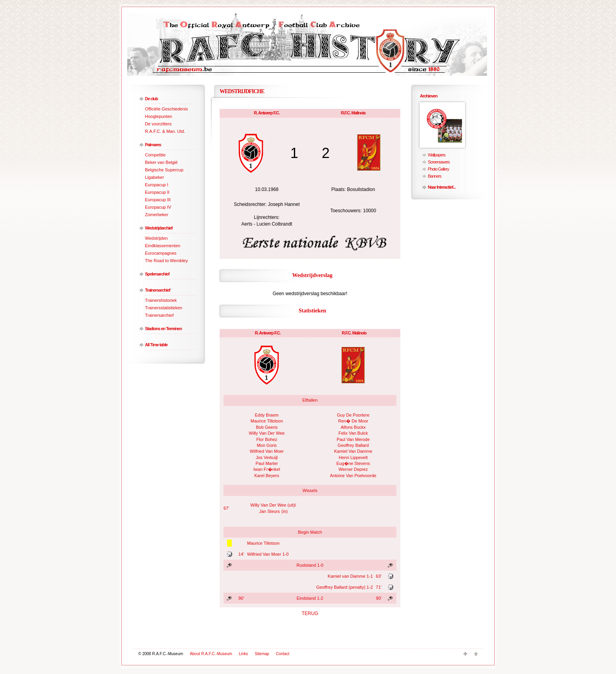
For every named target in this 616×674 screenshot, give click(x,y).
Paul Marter (267, 463)
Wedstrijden (156, 238)
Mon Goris (267, 445)
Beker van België (161, 162)
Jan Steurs (270, 511)
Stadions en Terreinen (163, 329)
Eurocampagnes (161, 253)
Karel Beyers (267, 476)
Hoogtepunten (159, 116)
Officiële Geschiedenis (166, 109)
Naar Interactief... (442, 187)
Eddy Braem (267, 415)
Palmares (153, 145)
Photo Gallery (438, 169)
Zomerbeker (157, 215)
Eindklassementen (163, 246)
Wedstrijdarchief (159, 228)
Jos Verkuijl (267, 457)
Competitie (155, 155)
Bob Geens (267, 427)
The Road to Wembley (166, 261)
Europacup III (158, 200)
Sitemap (262, 654)
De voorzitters (158, 124)
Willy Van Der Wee (267, 433)
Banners (434, 176)
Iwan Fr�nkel (267, 469)
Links (243, 654)
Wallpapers (437, 155)
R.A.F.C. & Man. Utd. (165, 131)
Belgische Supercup (164, 170)
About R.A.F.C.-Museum (211, 654)
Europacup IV (158, 207)
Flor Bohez (267, 439)
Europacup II (157, 192)
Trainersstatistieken (164, 308)
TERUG (310, 613)
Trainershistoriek (161, 300)
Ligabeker (154, 177)
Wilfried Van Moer (267, 451)
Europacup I (157, 185)
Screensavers (439, 162)
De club (151, 99)
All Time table (156, 345)
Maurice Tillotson (267, 421)
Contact (282, 654)
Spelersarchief (157, 274)
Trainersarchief (158, 290)
